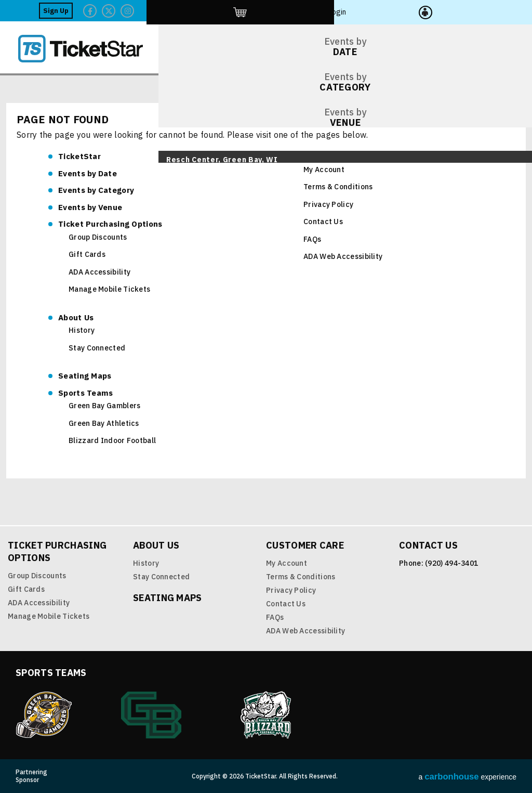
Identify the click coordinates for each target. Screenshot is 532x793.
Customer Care (323, 156)
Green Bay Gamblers (104, 406)
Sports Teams (86, 393)
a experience (468, 777)
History (82, 330)
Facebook (383, 11)
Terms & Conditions (338, 187)
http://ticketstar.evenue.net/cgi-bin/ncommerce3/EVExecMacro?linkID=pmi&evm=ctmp (455, 11)
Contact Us (323, 222)
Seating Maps (85, 376)
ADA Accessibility (99, 272)
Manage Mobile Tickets (109, 289)
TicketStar (88, 49)
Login (491, 10)
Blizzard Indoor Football (112, 440)
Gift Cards (87, 254)
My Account (324, 170)
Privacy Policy (328, 204)
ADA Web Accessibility (343, 256)
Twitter (402, 11)
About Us (76, 317)
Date (88, 173)
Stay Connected (97, 348)
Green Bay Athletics (104, 423)
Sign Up (349, 11)
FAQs (312, 239)
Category (96, 190)
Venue (90, 207)
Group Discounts (98, 237)
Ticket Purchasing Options (110, 224)
